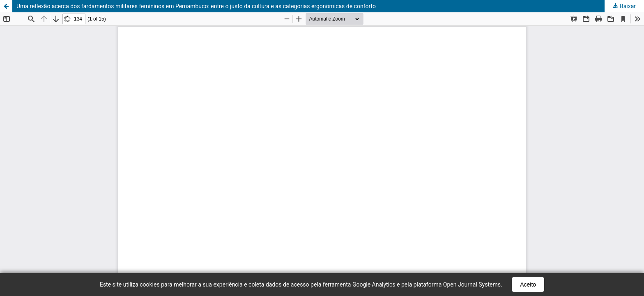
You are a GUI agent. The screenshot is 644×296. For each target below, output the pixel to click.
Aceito (528, 284)
